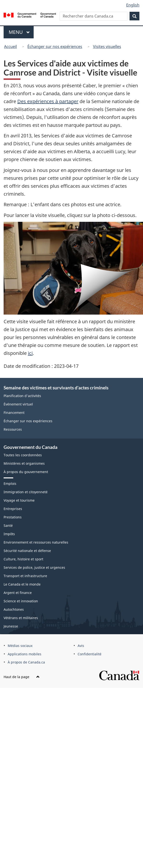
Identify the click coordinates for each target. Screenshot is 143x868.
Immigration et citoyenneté (26, 492)
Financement (14, 413)
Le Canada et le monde (22, 584)
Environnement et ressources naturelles (36, 542)
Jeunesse (11, 626)
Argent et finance (18, 593)
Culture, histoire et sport (23, 559)
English (133, 5)
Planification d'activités (22, 396)
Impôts (9, 534)
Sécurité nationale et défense (27, 551)
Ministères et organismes (24, 463)
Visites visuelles (107, 47)
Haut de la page (22, 677)
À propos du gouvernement (26, 472)
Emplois (10, 484)
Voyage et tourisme (19, 500)
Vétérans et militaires (21, 618)
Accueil (10, 47)
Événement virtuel (18, 404)
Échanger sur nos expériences (55, 47)
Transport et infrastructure (25, 576)
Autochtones (14, 609)
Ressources (13, 429)
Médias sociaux (20, 646)
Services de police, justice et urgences (34, 567)
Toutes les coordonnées (23, 455)
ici (30, 353)
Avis (81, 646)
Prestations (13, 517)
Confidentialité (90, 654)
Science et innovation (21, 601)
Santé (8, 525)
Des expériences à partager (48, 101)
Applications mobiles (25, 654)
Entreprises (13, 509)
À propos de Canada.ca (26, 662)
